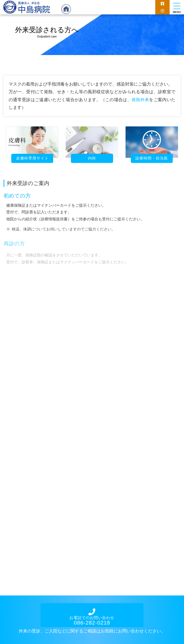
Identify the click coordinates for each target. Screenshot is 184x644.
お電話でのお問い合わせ (92, 617)
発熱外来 (140, 100)
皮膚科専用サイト (32, 158)
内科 (92, 158)
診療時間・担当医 (152, 158)
